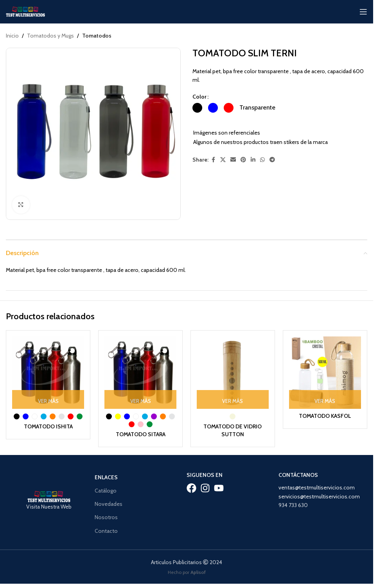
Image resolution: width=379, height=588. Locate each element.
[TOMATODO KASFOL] (325, 372)
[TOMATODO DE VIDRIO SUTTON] (233, 372)
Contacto (106, 530)
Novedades (109, 504)
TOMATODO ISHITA (48, 426)
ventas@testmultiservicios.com (317, 487)
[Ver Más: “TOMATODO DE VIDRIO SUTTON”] (233, 399)
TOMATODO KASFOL (325, 416)
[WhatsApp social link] (262, 160)
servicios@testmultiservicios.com (319, 496)
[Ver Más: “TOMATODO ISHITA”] (48, 399)
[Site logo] (25, 11)
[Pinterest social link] (243, 160)
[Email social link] (233, 160)
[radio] (197, 108)
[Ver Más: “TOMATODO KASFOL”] (325, 399)
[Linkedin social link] (253, 160)
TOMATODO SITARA (140, 434)
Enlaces (106, 477)
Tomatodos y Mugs (50, 36)
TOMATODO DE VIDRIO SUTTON (233, 430)
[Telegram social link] (272, 160)
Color (199, 97)
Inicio (12, 36)
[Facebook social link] (213, 160)
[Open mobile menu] (363, 12)
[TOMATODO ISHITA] (48, 372)
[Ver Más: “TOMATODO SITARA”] (140, 399)
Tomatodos (97, 36)
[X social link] (223, 160)
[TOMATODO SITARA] (140, 372)
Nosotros (106, 517)
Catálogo (106, 491)
